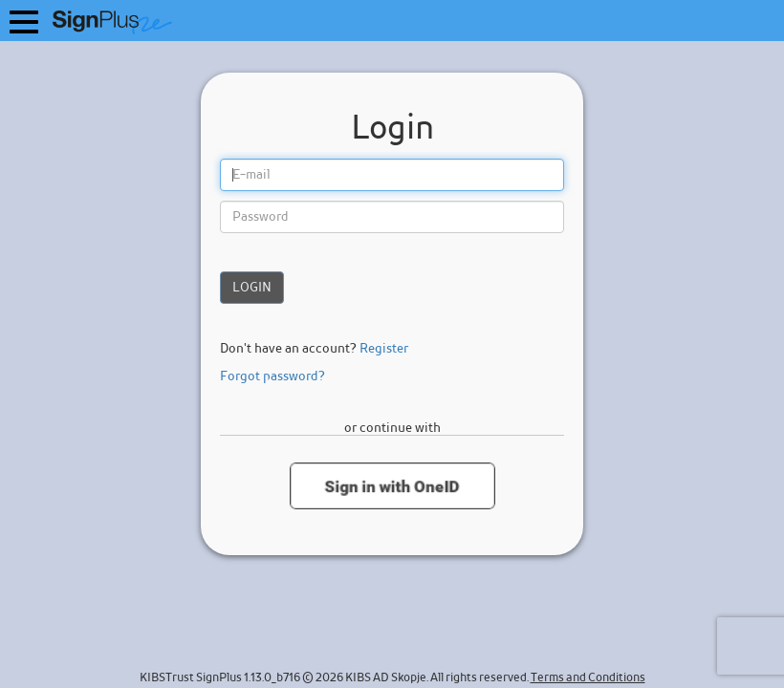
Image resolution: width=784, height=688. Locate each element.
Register (384, 349)
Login (252, 288)
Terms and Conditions (588, 678)
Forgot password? (272, 376)
